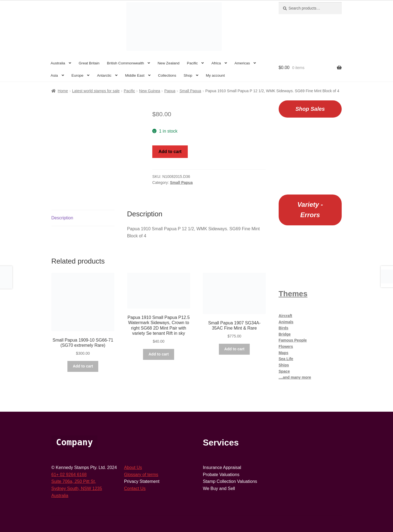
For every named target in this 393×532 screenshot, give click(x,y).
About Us (133, 467)
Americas (242, 63)
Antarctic (104, 75)
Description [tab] (62, 218)
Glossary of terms (141, 475)
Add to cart (170, 152)
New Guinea (150, 91)
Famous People (293, 340)
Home (63, 91)
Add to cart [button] (83, 366)
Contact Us (135, 488)
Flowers (286, 346)
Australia (58, 63)
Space (284, 371)
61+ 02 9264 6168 (69, 475)
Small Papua (190, 91)
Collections (167, 75)
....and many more (295, 377)
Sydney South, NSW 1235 (77, 488)
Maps (284, 353)
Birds (284, 328)
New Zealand (169, 63)
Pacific (192, 63)
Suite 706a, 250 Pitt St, (74, 481)
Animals (286, 322)
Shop (188, 75)
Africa (216, 63)
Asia (54, 75)
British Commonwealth (126, 63)
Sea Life (286, 359)
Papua (170, 91)
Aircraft (285, 316)
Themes (293, 294)
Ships (284, 365)
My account (215, 75)
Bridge (285, 334)
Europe (78, 75)
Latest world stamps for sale (96, 91)
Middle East (135, 75)
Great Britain (89, 63)
